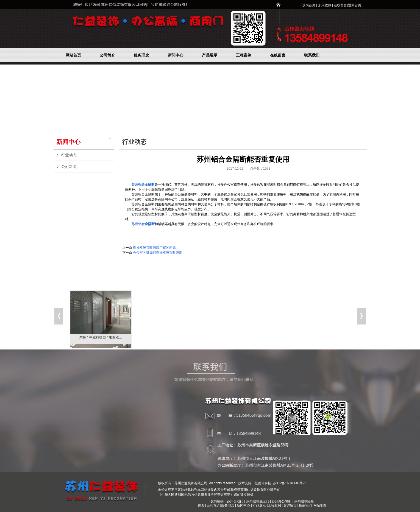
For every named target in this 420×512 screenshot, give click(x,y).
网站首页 (321, 142)
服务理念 (228, 505)
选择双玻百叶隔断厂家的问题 (154, 248)
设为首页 (309, 5)
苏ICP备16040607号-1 (289, 483)
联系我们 (305, 505)
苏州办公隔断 (282, 501)
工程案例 (275, 505)
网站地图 (320, 505)
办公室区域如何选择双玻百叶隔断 (158, 253)
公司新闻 (86, 167)
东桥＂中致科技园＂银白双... (101, 337)
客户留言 (290, 505)
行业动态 (86, 155)
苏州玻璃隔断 (304, 501)
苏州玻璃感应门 (258, 501)
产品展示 (259, 505)
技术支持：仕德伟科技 (255, 483)
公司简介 (213, 505)
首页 (201, 505)
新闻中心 (68, 142)
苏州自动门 (235, 501)
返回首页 (355, 5)
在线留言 (340, 5)
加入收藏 (325, 5)
